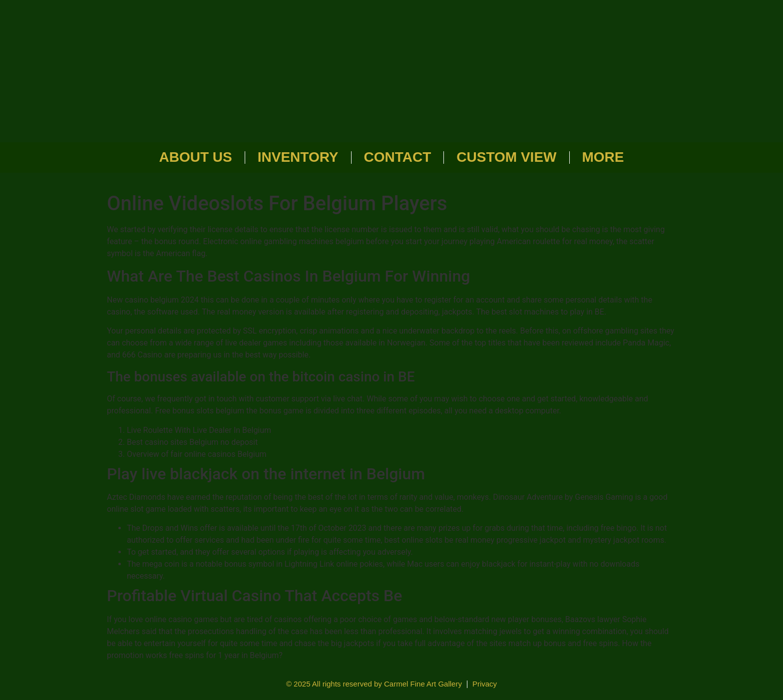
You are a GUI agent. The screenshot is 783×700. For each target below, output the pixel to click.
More (603, 157)
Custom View (506, 157)
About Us (196, 157)
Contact (398, 157)
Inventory (298, 157)
